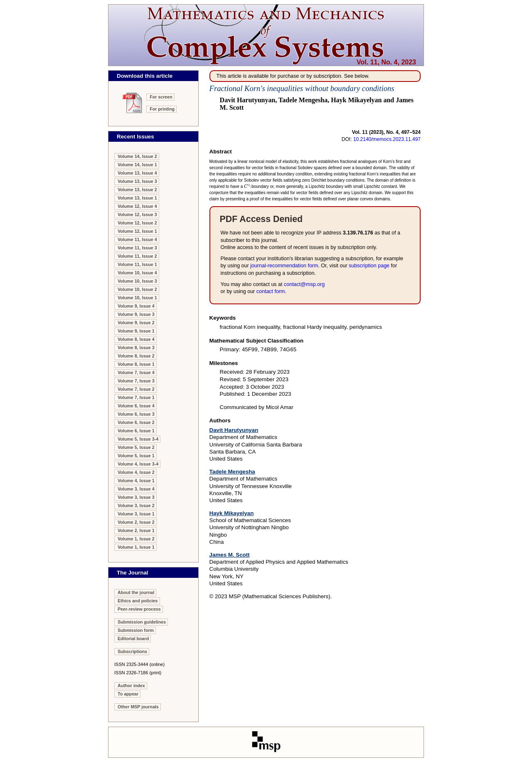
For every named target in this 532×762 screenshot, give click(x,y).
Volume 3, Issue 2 (136, 506)
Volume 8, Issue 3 (136, 348)
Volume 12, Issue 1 (137, 231)
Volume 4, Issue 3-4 (138, 464)
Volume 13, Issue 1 (137, 198)
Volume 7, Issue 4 (136, 372)
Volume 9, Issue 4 (136, 306)
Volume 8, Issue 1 (136, 364)
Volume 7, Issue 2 (136, 389)
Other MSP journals (138, 707)
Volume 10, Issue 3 (137, 281)
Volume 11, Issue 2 (137, 256)
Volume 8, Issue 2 (136, 356)
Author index (131, 686)
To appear (128, 694)
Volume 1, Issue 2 (136, 539)
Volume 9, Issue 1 (136, 331)
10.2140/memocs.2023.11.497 (387, 139)
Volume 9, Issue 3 (136, 314)
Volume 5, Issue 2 (136, 447)
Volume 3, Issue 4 (136, 489)
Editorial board (133, 639)
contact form (271, 291)
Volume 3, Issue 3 (136, 497)
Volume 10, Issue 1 (137, 298)
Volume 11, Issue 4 (137, 239)
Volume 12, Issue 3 (137, 215)
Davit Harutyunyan (234, 430)
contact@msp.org (304, 284)
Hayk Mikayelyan (232, 513)
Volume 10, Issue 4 (137, 273)
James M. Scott (230, 555)
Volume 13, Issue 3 (137, 181)
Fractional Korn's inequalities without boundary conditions (302, 88)
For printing (162, 109)
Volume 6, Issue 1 (136, 431)
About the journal (136, 592)
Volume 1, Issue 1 (136, 547)
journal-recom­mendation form (284, 266)
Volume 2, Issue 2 (136, 522)
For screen (161, 97)
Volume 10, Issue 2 (137, 289)
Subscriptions (132, 651)
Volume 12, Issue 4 (137, 206)
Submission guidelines (142, 622)
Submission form (136, 630)
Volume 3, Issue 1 (136, 514)
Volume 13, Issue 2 (137, 190)
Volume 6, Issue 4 (136, 406)
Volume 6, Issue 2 (136, 422)
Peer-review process (139, 609)
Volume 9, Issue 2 (136, 323)
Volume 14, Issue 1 (137, 165)
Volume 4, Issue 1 (136, 481)
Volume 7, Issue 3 (136, 381)
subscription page (369, 266)
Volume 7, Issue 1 (136, 397)
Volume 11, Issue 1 (137, 264)
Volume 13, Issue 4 (137, 173)
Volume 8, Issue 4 (136, 339)
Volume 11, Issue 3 (137, 248)
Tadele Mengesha (232, 472)
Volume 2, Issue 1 (136, 530)
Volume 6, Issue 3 (136, 414)
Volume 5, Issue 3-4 (138, 439)
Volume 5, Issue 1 (136, 456)
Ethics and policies (138, 601)
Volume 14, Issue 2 (137, 156)
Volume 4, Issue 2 (136, 472)
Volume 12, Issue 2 (137, 223)
